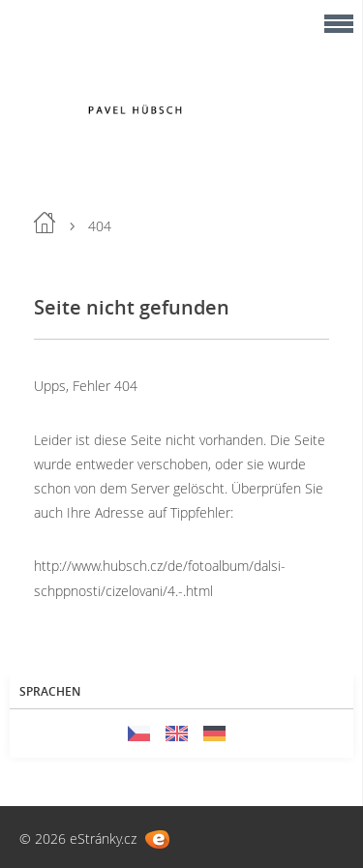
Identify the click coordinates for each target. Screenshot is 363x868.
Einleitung (45, 223)
